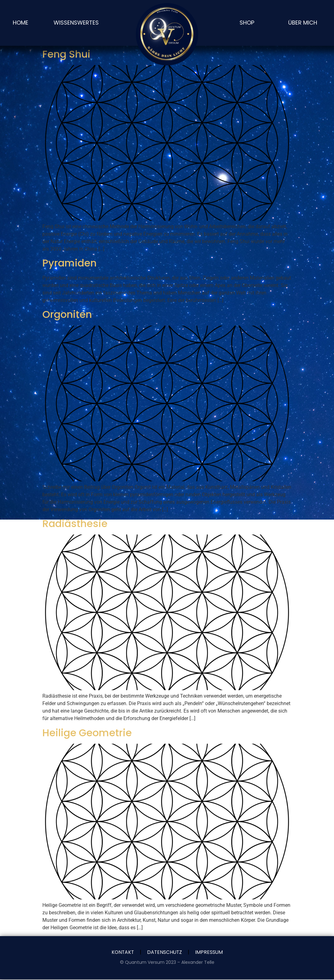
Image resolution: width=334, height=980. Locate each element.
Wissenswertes (76, 23)
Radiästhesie (75, 523)
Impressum (210, 952)
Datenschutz (165, 952)
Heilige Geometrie (87, 733)
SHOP (247, 23)
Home (21, 23)
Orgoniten (67, 314)
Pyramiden (69, 263)
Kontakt (122, 952)
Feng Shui (66, 54)
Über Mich (303, 23)
